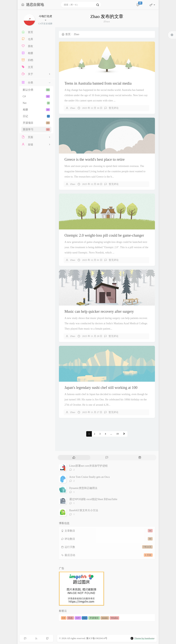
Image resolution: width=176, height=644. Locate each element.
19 (117, 434)
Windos (115, 618)
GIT (78, 618)
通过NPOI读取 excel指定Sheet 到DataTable (93, 499)
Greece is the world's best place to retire (95, 159)
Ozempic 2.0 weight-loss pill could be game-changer (104, 235)
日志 (70, 618)
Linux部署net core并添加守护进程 (88, 466)
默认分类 (36, 90)
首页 (66, 34)
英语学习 (36, 129)
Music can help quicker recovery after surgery (99, 311)
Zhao (73, 108)
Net (36, 103)
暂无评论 (114, 108)
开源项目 (36, 123)
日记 (36, 116)
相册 (36, 110)
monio (105, 618)
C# (36, 96)
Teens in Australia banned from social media (98, 83)
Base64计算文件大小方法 (84, 510)
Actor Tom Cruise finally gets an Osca (90, 477)
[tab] (74, 458)
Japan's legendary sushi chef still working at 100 (101, 388)
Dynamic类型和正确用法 (83, 488)
